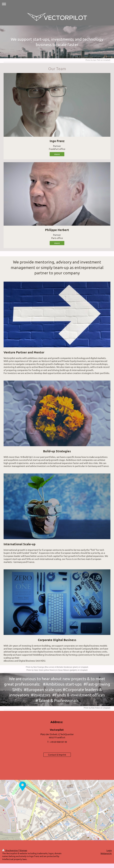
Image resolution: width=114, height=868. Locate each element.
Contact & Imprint (57, 755)
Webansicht (106, 853)
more (57, 154)
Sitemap (23, 850)
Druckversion (10, 850)
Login (109, 850)
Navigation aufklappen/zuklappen (57, 4)
